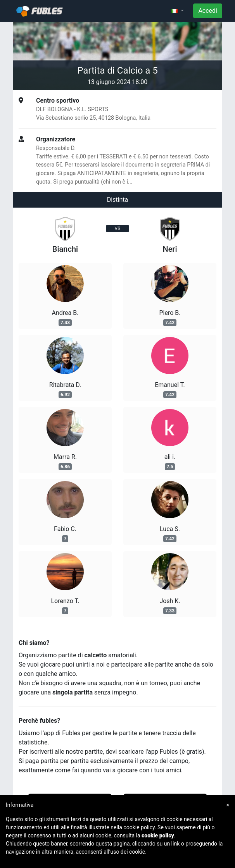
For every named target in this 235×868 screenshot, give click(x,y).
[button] (178, 11)
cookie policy (158, 835)
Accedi (208, 11)
